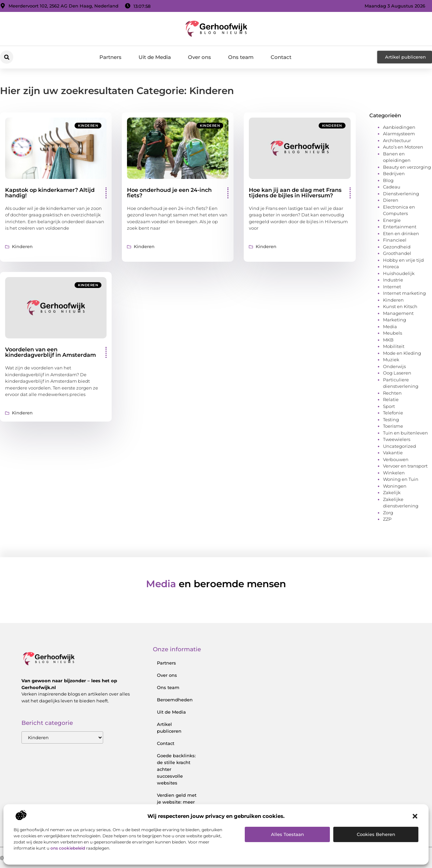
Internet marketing (404, 293)
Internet (392, 287)
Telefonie (393, 413)
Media (390, 326)
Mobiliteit (394, 346)
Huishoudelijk (399, 273)
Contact (281, 57)
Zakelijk (392, 492)
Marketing (395, 320)
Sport (389, 406)
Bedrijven (394, 173)
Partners (110, 57)
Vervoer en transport (405, 466)
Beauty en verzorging (407, 167)
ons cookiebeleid (68, 848)
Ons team (241, 57)
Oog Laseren (397, 373)
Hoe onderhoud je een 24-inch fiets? (169, 193)
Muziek (391, 360)
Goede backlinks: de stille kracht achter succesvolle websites (176, 769)
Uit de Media (155, 57)
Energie (392, 220)
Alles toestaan (287, 834)
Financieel (395, 240)
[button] (415, 816)
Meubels (393, 333)
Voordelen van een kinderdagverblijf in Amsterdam (51, 352)
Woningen (395, 486)
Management (398, 313)
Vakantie (393, 453)
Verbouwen (396, 459)
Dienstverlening (401, 194)
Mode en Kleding (402, 353)
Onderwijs (394, 366)
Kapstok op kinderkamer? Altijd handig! (50, 193)
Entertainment (400, 227)
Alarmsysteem (399, 134)
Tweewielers (397, 439)
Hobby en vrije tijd (403, 260)
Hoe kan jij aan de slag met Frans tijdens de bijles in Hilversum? (295, 193)
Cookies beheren (376, 834)
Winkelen (394, 473)
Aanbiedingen (399, 127)
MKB (388, 340)
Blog (388, 180)
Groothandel (397, 253)
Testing (391, 420)
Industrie (393, 280)
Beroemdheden (175, 700)
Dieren (391, 200)
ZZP (387, 519)
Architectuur (397, 140)
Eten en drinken (401, 233)
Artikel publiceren (169, 728)
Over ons (199, 57)
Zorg (388, 513)
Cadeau (392, 187)
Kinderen (88, 126)
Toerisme (393, 426)
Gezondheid (397, 247)
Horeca (391, 267)
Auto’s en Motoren (403, 147)
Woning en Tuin (401, 479)
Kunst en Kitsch (400, 306)
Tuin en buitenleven (405, 433)
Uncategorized (399, 446)
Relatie (391, 399)
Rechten (392, 393)
